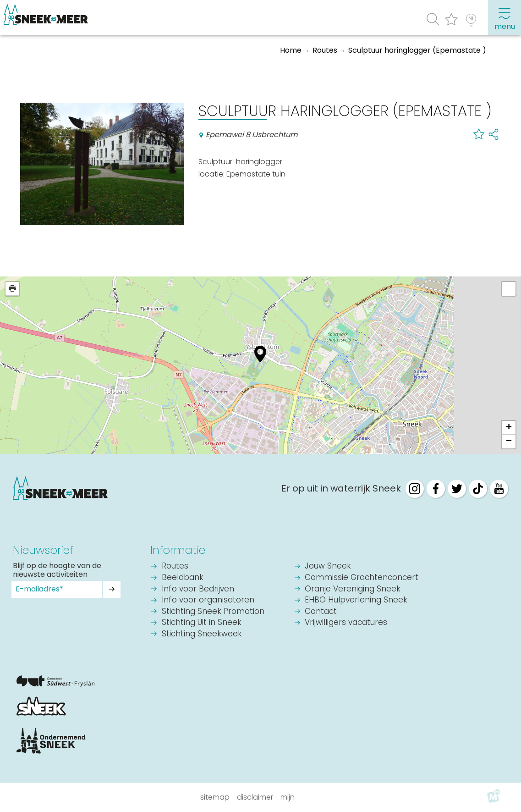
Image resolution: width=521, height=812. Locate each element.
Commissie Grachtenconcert (362, 578)
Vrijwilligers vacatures (346, 623)
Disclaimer (255, 797)
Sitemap (215, 797)
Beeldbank (183, 578)
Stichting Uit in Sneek (202, 623)
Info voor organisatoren (208, 600)
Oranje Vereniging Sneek (353, 589)
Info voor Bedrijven (198, 589)
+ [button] (509, 428)
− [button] (509, 442)
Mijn (288, 797)
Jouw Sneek (328, 566)
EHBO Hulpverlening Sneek (356, 600)
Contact (321, 612)
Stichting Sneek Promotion (213, 612)
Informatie (178, 550)
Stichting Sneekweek (202, 634)
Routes (175, 566)
